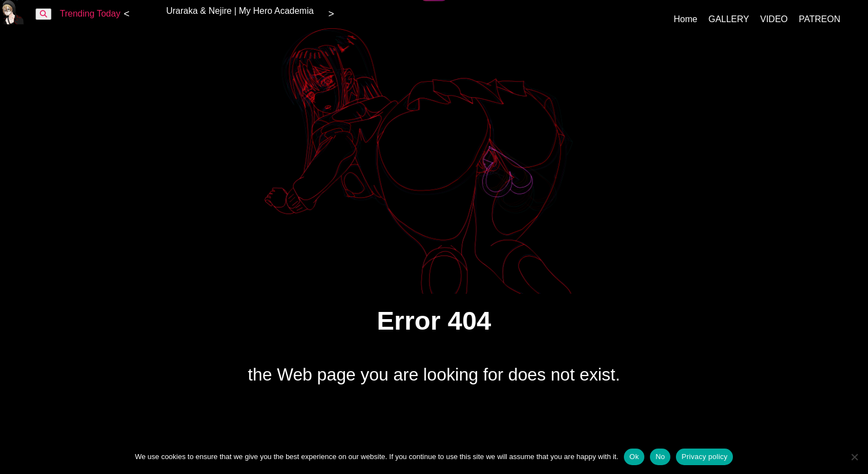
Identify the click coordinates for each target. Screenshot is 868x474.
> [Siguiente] (331, 14)
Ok (634, 457)
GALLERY (729, 19)
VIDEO (774, 19)
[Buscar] (43, 14)
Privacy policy (704, 457)
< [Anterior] (126, 14)
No (660, 457)
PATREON (820, 19)
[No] (854, 457)
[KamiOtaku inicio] (12, 21)
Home (686, 19)
